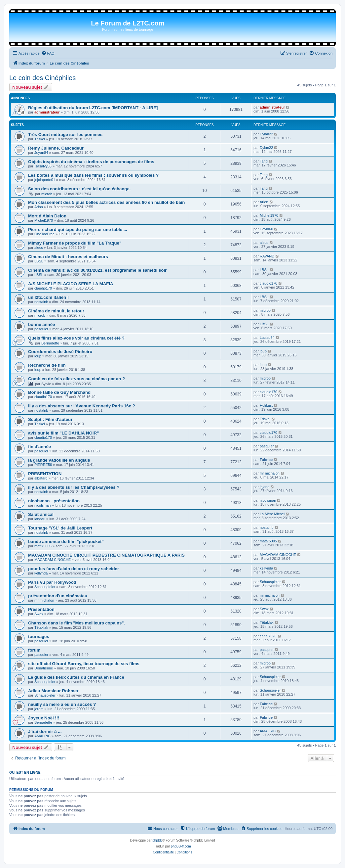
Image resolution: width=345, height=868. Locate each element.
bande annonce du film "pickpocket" (66, 542)
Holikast (266, 405)
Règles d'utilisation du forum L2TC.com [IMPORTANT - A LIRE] (93, 108)
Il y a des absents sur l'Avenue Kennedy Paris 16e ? (82, 406)
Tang (264, 161)
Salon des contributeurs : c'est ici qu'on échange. (79, 189)
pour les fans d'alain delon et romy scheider (74, 569)
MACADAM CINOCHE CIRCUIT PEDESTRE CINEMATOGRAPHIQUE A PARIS (106, 555)
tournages (39, 637)
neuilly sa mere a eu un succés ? (62, 704)
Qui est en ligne (25, 772)
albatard (41, 478)
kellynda (41, 573)
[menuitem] (48, 53)
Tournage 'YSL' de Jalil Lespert (60, 528)
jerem (39, 709)
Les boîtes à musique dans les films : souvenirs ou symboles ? (93, 175)
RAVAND (267, 256)
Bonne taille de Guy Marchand (59, 392)
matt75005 (43, 546)
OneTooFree (44, 234)
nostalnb (41, 302)
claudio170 (43, 288)
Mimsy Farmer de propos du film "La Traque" (75, 243)
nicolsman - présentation (54, 501)
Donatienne (44, 668)
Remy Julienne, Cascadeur (56, 148)
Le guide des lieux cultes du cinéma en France (76, 677)
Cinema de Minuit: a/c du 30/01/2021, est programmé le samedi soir (97, 270)
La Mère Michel (272, 514)
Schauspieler (45, 587)
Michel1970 (44, 220)
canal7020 (268, 636)
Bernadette (50, 343)
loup (38, 356)
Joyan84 (41, 153)
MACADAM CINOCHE (53, 560)
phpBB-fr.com (181, 846)
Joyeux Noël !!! (44, 718)
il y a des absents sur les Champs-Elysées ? (74, 487)
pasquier (41, 329)
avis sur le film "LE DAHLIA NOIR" (63, 433)
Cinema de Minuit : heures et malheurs (68, 257)
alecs (39, 248)
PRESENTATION (45, 474)
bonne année (41, 324)
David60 (266, 229)
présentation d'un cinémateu (58, 596)
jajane (265, 487)
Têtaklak (41, 627)
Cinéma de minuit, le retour (56, 311)
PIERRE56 (43, 465)
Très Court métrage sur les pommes (65, 135)
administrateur (47, 112)
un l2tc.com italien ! (48, 297)
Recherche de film (47, 365)
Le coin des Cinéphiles (42, 78)
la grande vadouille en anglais (59, 460)
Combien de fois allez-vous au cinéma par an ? (77, 379)
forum (34, 650)
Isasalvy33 (43, 166)
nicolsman (43, 505)
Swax (39, 614)
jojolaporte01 (45, 180)
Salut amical (41, 514)
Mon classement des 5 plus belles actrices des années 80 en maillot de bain (106, 202)
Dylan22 (266, 134)
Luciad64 (267, 338)
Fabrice (266, 460)
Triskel (40, 139)
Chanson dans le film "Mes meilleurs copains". (77, 623)
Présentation (41, 609)
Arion (39, 207)
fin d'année (39, 447)
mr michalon (270, 473)
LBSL (39, 261)
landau (40, 519)
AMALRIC (42, 736)
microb (47, 194)
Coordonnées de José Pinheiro (60, 352)
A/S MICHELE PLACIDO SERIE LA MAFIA (71, 284)
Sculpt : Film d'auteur (50, 419)
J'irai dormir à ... (45, 731)
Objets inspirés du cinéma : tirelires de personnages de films (91, 162)
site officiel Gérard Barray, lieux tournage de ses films (84, 664)
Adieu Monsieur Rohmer (53, 691)
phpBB (157, 840)
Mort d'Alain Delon (47, 216)
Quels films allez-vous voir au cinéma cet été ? (76, 338)
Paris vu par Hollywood (52, 582)
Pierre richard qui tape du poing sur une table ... (78, 229)
